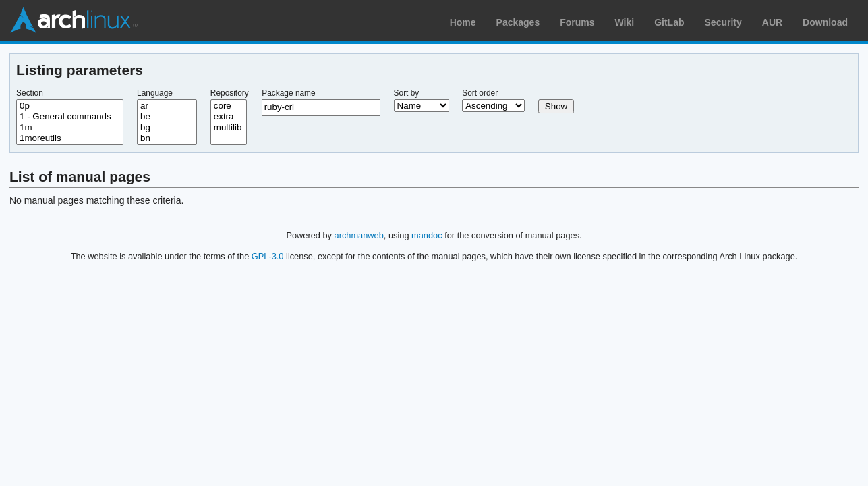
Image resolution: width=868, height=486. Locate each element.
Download (825, 22)
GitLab (669, 22)
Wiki (625, 22)
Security (723, 22)
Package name (288, 93)
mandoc (427, 235)
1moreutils (70, 138)
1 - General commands (70, 117)
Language (155, 93)
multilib (229, 128)
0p (70, 106)
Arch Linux (74, 20)
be (167, 117)
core (229, 106)
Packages (518, 22)
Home (463, 22)
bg (167, 128)
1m (70, 128)
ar (167, 106)
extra (229, 117)
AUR (772, 22)
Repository (230, 93)
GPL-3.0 (268, 256)
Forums (577, 22)
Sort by (407, 93)
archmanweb (359, 235)
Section (30, 93)
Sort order (480, 93)
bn (167, 138)
